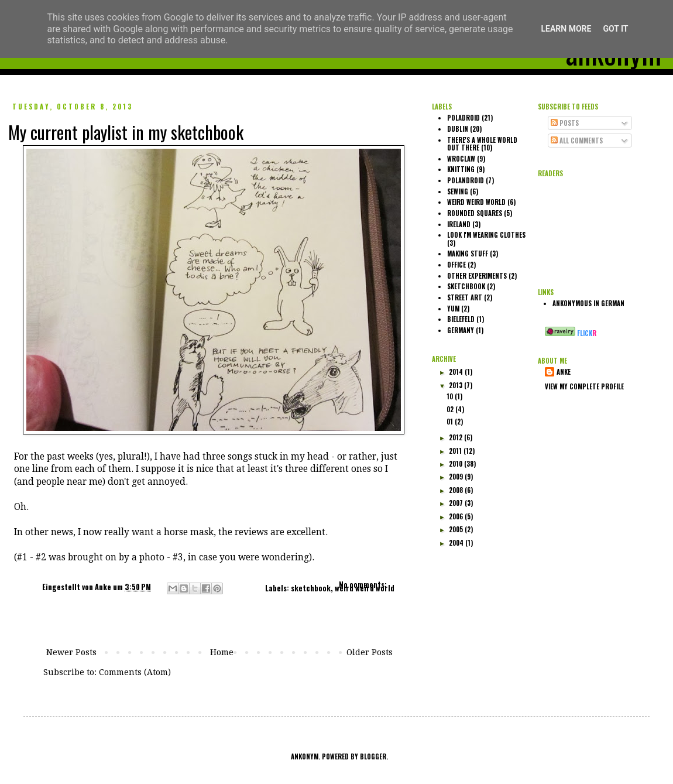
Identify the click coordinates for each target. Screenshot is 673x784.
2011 (456, 451)
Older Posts (370, 652)
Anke (104, 587)
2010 (456, 464)
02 (451, 409)
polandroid (466, 180)
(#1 (21, 557)
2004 (457, 543)
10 (451, 396)
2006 (457, 516)
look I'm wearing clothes (486, 235)
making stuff (468, 254)
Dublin (458, 129)
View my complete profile (584, 386)
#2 (41, 557)
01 (451, 422)
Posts (565, 123)
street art (465, 297)
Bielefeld (461, 319)
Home (222, 652)
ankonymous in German (588, 303)
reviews (251, 532)
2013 (456, 385)
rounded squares (475, 213)
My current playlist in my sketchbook (126, 132)
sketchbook (311, 588)
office (456, 265)
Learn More (566, 29)
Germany (461, 330)
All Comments (577, 141)
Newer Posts (71, 652)
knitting (461, 169)
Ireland (459, 224)
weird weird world (365, 588)
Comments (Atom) (135, 672)
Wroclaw (461, 159)
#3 (178, 557)
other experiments (477, 276)
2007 (457, 503)
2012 (456, 437)
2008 (457, 490)
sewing (458, 191)
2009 (457, 477)
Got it (615, 29)
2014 (457, 372)
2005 (457, 529)
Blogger (373, 756)
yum (453, 309)
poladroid (463, 118)
